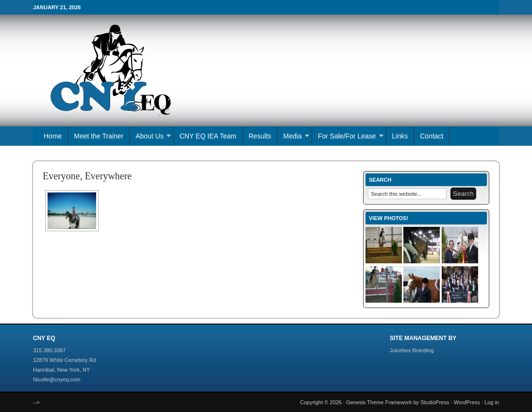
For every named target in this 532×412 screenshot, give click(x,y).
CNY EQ (188, 70)
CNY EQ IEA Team (208, 136)
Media (293, 137)
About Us (150, 137)
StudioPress (435, 402)
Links (400, 136)
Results (260, 136)
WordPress (467, 402)
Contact (432, 136)
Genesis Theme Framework (379, 402)
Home (53, 136)
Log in (492, 402)
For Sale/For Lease (348, 137)
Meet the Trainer (99, 136)
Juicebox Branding (412, 350)
